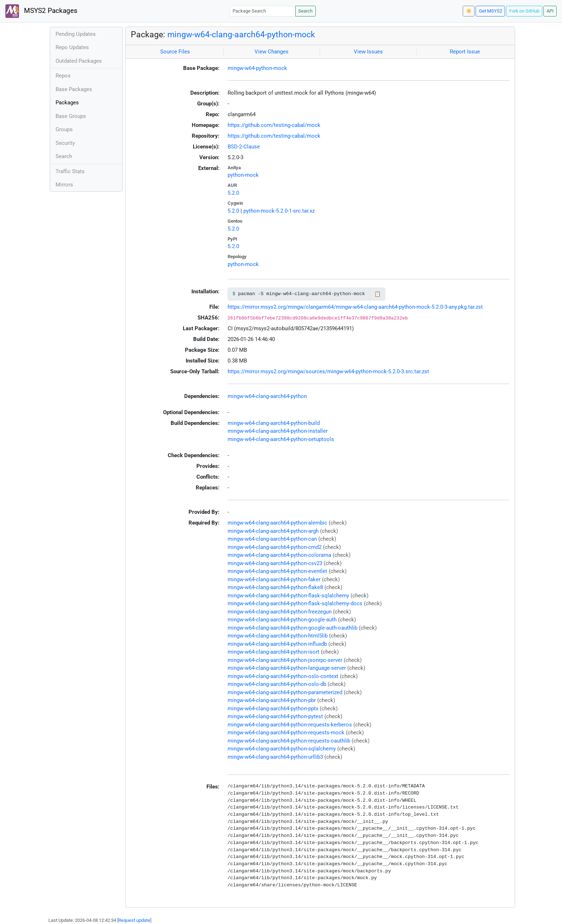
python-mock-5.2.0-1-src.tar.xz (279, 211)
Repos (63, 76)
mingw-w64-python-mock (257, 68)
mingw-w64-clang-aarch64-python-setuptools (281, 439)
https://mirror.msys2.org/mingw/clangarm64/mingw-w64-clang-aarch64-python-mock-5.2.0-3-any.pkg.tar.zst (355, 307)
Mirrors (64, 185)
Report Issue (465, 52)
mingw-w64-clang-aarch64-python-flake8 (275, 587)
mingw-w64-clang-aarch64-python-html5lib (278, 636)
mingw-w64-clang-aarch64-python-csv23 (275, 563)
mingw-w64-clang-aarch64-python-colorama (279, 555)
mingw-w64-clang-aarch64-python (267, 396)
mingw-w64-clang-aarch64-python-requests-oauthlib (289, 741)
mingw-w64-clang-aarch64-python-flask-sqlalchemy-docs (295, 603)
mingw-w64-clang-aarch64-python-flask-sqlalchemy (288, 596)
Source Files (175, 52)
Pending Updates (76, 34)
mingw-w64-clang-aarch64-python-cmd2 (275, 547)
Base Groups (71, 116)
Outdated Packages (79, 61)
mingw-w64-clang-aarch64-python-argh (273, 531)
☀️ (469, 11)
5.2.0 (233, 193)
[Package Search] (263, 11)
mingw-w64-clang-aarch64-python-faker (274, 579)
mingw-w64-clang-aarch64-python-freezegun (280, 612)
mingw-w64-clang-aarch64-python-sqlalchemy (282, 749)
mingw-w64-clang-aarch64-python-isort (273, 652)
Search (305, 11)
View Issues (368, 52)
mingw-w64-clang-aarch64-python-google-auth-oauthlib (292, 628)
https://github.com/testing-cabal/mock (274, 125)
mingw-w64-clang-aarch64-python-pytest (275, 716)
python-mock (243, 175)
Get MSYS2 (490, 11)
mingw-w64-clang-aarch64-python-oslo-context (283, 676)
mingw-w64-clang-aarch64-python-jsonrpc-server (285, 660)
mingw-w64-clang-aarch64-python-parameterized (285, 692)
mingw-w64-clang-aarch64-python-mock (241, 34)
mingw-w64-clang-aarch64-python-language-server (287, 668)
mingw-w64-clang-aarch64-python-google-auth (282, 620)
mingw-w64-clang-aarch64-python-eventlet (277, 571)
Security (65, 143)
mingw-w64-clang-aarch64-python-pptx (273, 709)
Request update (134, 920)
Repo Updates (72, 47)
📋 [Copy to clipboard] (378, 294)
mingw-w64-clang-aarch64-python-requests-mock (286, 733)
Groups (64, 129)
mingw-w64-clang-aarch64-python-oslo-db (277, 684)
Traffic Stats (70, 171)
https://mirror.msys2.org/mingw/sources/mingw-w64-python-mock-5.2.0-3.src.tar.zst (328, 371)
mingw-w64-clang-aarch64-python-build (274, 423)
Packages (67, 103)
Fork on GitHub (524, 11)
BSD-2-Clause (244, 147)
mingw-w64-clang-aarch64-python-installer (278, 431)
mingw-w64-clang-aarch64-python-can (272, 539)
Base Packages (74, 89)
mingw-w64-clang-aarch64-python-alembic (277, 523)
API (550, 11)
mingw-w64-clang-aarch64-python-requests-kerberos (290, 725)
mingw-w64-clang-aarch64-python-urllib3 (275, 757)
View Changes (272, 52)
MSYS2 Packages (41, 11)
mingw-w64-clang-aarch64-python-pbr (272, 700)
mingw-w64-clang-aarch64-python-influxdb (277, 644)
